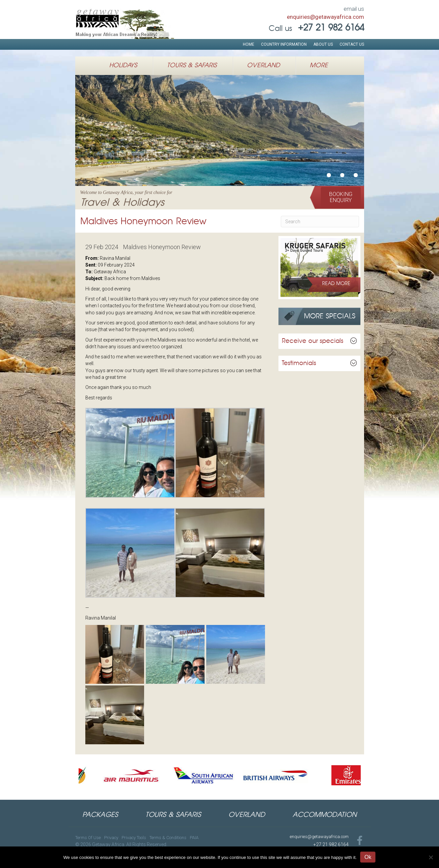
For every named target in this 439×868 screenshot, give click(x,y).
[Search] (320, 222)
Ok (368, 857)
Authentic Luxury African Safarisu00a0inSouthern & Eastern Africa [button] (356, 175)
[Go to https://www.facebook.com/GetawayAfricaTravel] (360, 841)
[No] (431, 857)
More (319, 66)
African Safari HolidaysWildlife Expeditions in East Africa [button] (342, 175)
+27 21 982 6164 (331, 844)
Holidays (123, 66)
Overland (263, 66)
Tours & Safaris (192, 66)
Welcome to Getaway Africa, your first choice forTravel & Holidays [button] (329, 175)
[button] (341, 197)
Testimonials (299, 363)
